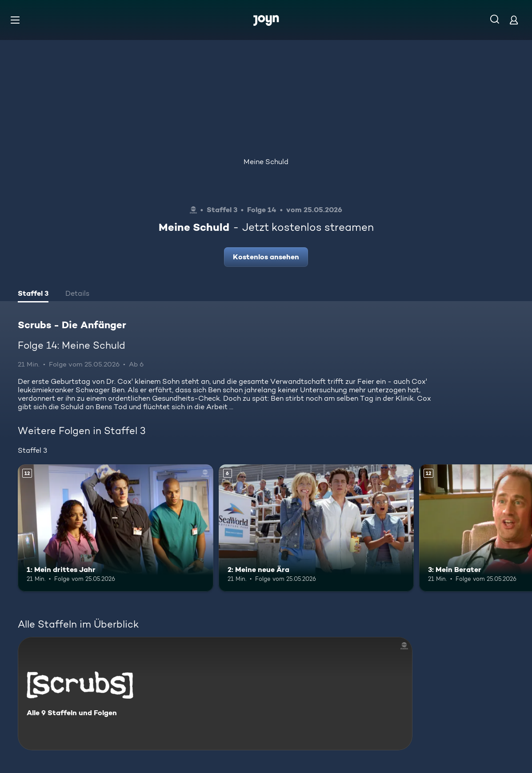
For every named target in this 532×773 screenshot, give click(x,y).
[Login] (514, 20)
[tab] (33, 294)
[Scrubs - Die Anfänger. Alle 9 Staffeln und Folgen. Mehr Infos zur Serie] (215, 694)
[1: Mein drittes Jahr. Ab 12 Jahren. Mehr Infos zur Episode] (116, 528)
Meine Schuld (266, 162)
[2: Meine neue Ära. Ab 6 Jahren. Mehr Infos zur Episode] (316, 528)
